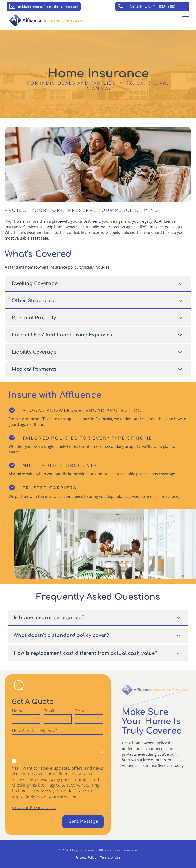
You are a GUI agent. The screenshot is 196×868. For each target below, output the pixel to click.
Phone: (82, 711)
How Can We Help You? (35, 731)
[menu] (186, 15)
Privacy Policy (86, 857)
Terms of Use (110, 857)
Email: (49, 711)
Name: (18, 711)
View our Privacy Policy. (34, 807)
